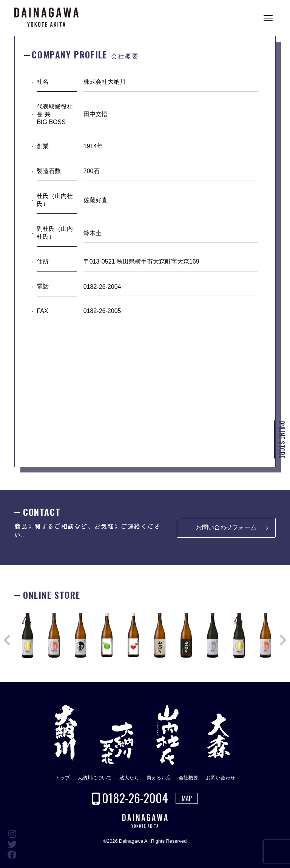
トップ (62, 778)
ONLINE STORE (282, 439)
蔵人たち (129, 778)
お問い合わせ (221, 778)
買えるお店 (159, 778)
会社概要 (188, 778)
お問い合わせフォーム (226, 527)
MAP (187, 798)
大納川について (95, 778)
